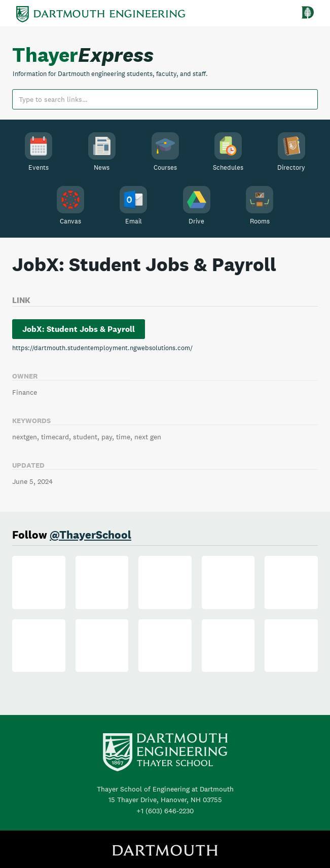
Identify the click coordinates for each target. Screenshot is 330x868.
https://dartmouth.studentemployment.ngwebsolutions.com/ (102, 348)
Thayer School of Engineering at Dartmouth (165, 763)
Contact (255, 847)
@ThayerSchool (90, 535)
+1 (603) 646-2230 (165, 785)
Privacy (221, 847)
